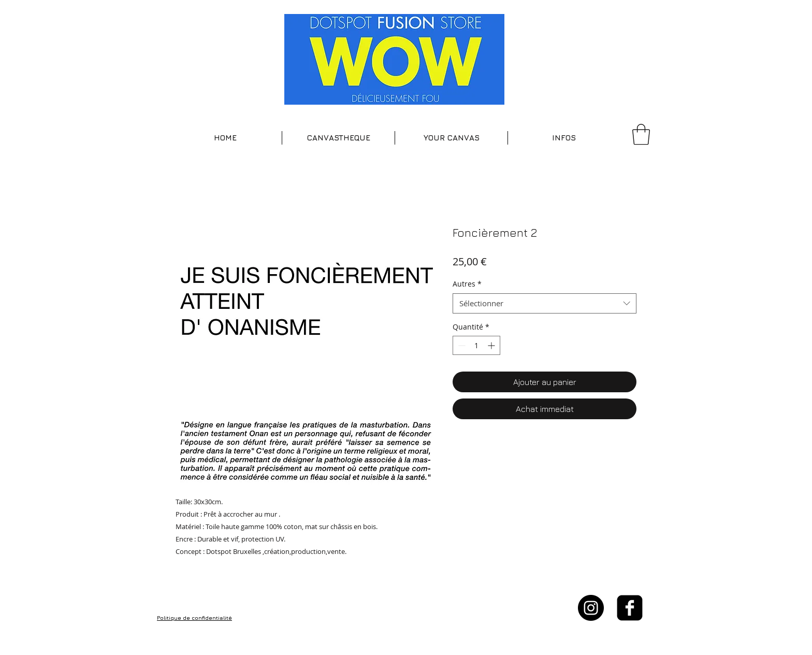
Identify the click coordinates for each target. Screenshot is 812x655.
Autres (467, 284)
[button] (338, 138)
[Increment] (492, 345)
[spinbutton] (476, 345)
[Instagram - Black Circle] (591, 608)
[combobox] (545, 303)
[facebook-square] (630, 608)
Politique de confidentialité (194, 618)
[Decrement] (461, 345)
